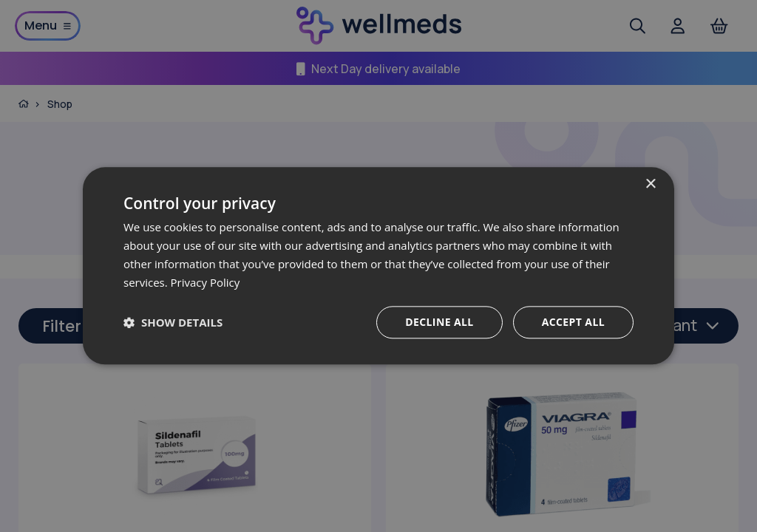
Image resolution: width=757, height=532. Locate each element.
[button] (173, 323)
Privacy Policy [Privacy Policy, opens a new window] (206, 282)
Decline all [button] (439, 323)
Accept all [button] (573, 323)
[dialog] (378, 266)
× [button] (650, 184)
